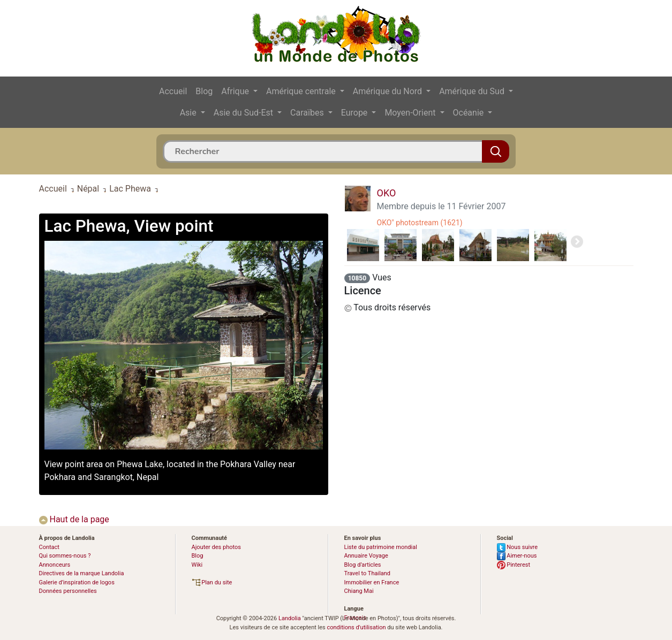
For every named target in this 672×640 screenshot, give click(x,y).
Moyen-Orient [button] (411, 113)
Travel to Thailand (368, 573)
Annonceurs (55, 565)
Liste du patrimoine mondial (381, 547)
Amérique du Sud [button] (473, 91)
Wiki (197, 565)
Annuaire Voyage (366, 556)
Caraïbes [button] (308, 113)
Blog (204, 91)
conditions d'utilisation (356, 627)
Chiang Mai (359, 591)
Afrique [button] (236, 91)
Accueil (173, 91)
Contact (49, 547)
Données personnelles (68, 591)
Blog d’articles (363, 565)
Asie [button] (189, 113)
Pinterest (514, 565)
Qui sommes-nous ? (65, 556)
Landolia (290, 618)
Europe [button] (356, 113)
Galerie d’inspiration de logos (77, 582)
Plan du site (212, 582)
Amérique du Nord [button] (388, 91)
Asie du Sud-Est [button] (244, 113)
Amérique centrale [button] (302, 91)
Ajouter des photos (216, 547)
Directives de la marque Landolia (82, 573)
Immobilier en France (372, 582)
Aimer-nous (517, 556)
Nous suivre (518, 547)
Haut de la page (74, 519)
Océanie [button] (470, 113)
